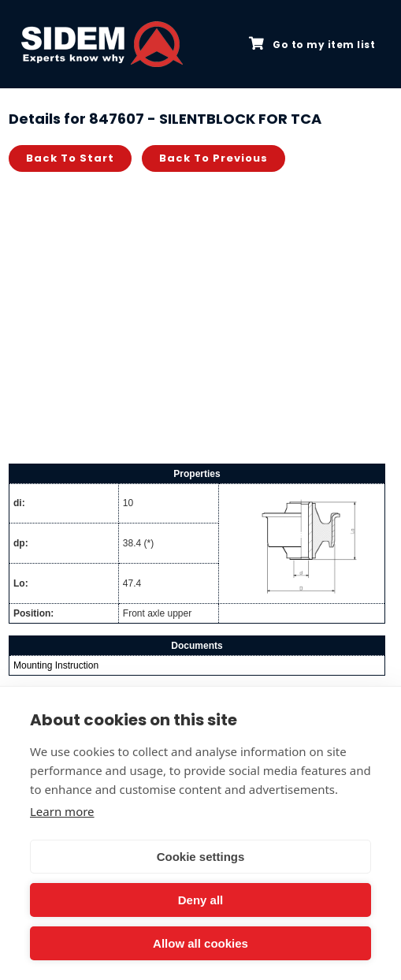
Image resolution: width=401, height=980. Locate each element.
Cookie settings (201, 857)
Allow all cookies (200, 943)
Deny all (201, 900)
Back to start (70, 158)
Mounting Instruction (56, 665)
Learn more (62, 811)
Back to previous (213, 158)
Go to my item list (312, 44)
